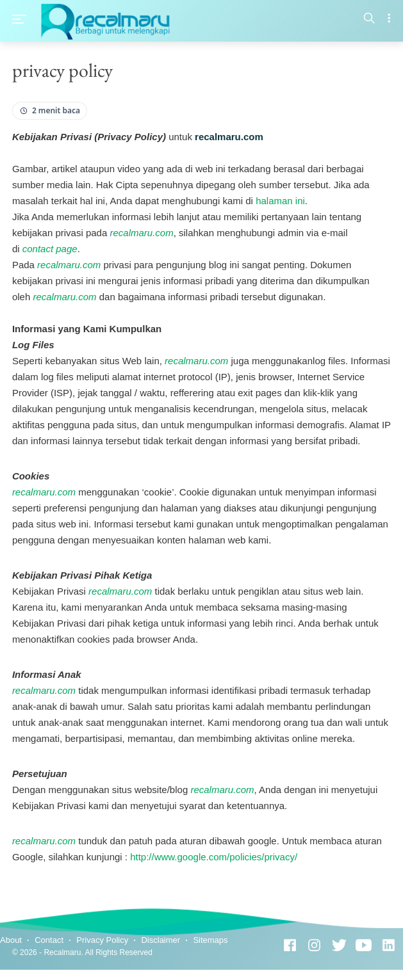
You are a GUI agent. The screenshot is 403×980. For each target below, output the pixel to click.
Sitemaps (210, 940)
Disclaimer (160, 940)
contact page (50, 249)
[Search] (369, 19)
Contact (49, 940)
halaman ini (280, 201)
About (11, 940)
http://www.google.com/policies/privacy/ (214, 857)
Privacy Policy (102, 940)
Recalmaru (62, 952)
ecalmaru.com (141, 233)
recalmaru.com (69, 265)
